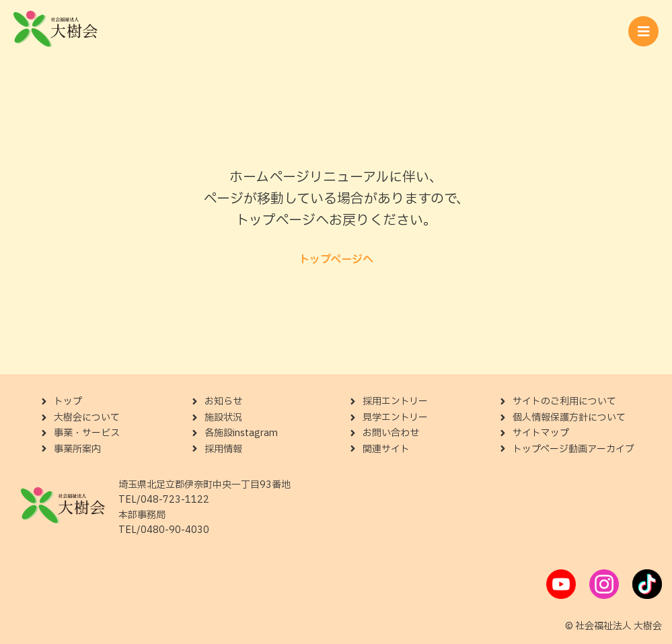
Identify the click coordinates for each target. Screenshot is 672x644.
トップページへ (336, 260)
